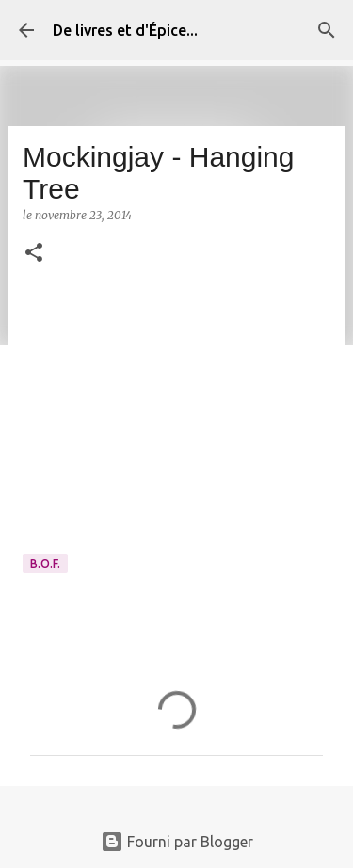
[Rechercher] (327, 30)
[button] (34, 254)
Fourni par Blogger (177, 842)
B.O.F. (45, 563)
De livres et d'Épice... (125, 30)
